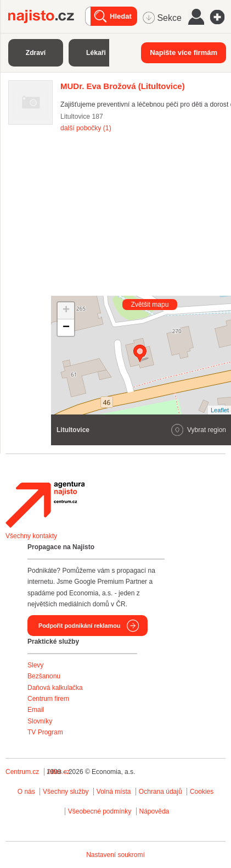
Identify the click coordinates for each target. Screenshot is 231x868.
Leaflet (220, 410)
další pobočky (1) (86, 128)
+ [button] (66, 311)
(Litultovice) (123, 86)
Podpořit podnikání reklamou (79, 626)
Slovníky (40, 721)
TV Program (45, 732)
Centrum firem (48, 699)
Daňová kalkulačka (55, 688)
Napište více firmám (184, 52)
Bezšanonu (44, 676)
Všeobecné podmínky (100, 811)
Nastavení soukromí (116, 855)
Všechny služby (67, 792)
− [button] (66, 328)
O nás (26, 792)
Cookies (202, 792)
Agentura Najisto (45, 505)
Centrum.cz (22, 772)
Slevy (35, 665)
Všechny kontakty (31, 536)
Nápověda (154, 811)
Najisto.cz (47, 16)
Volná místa (114, 792)
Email (36, 710)
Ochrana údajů (160, 792)
